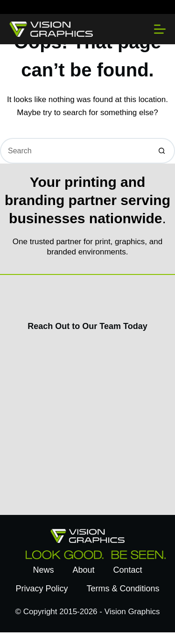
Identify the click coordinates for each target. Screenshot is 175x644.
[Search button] (162, 151)
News (43, 570)
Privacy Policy (42, 589)
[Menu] (160, 29)
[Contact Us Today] (87, 421)
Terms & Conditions (123, 589)
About (83, 570)
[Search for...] (75, 151)
